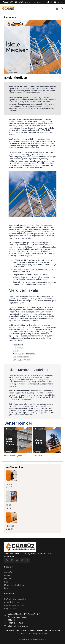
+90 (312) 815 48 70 (15, 623)
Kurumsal (8, 575)
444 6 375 (12, 620)
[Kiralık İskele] (47, 440)
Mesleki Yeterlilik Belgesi (14, 585)
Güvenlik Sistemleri (12, 602)
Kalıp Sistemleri (10, 609)
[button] (57, 9)
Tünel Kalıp (9, 506)
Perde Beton (9, 485)
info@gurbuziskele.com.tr (18, 626)
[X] (52, 2)
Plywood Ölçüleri (10, 527)
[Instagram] (58, 2)
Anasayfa (8, 572)
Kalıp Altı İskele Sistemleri (14, 605)
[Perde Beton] (11, 475)
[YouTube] (55, 2)
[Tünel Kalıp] (11, 496)
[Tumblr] (62, 2)
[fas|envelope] (6, 626)
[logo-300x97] (8, 9)
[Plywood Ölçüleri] (11, 517)
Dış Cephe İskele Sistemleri (15, 599)
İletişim (7, 588)
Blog (6, 582)
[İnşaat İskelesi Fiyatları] (18, 440)
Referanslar (9, 579)
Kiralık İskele (38, 456)
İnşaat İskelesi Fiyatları (13, 456)
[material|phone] (6, 620)
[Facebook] (48, 2)
